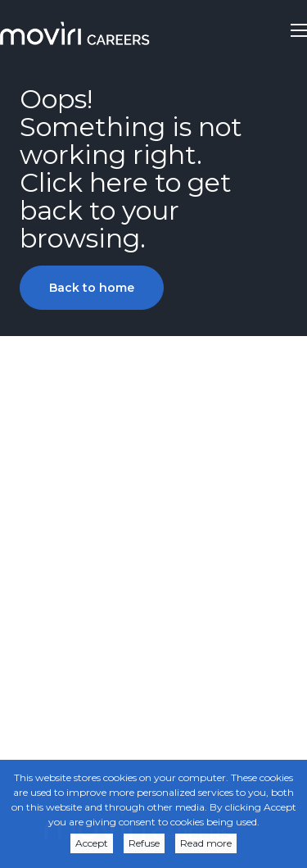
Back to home (92, 288)
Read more (206, 843)
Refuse (144, 843)
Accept (92, 843)
